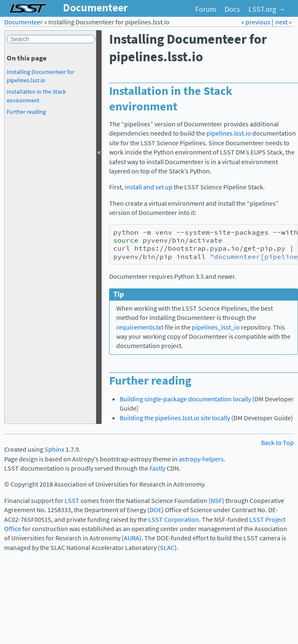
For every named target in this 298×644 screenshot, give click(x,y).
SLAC (167, 548)
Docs (232, 9)
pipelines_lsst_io (216, 327)
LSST (72, 501)
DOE (156, 510)
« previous (256, 22)
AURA (132, 538)
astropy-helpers (201, 459)
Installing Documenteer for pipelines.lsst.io (41, 76)
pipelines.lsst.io (229, 133)
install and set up (149, 187)
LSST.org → (267, 9)
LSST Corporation (174, 520)
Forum (206, 9)
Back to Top (277, 443)
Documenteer (24, 22)
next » (284, 22)
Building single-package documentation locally (185, 399)
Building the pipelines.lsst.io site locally (175, 418)
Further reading (26, 112)
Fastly (157, 468)
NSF (216, 501)
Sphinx (54, 449)
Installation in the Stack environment (36, 96)
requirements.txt (140, 327)
